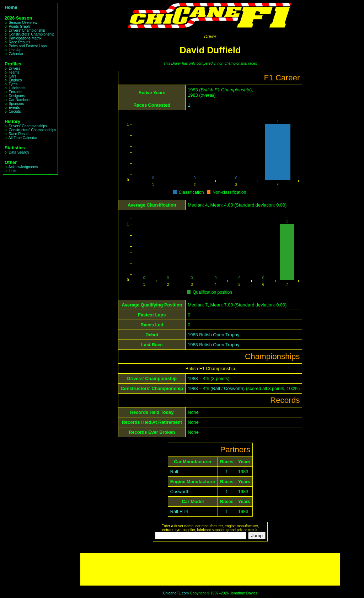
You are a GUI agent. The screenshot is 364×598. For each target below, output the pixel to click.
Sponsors (16, 104)
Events (14, 108)
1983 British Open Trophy (213, 335)
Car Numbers (19, 100)
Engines (15, 80)
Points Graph (19, 26)
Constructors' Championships (32, 130)
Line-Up (15, 50)
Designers (17, 96)
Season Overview (23, 23)
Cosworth (234, 388)
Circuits (15, 111)
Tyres (13, 84)
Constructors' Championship (31, 34)
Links (13, 171)
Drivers (14, 68)
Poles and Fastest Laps (28, 46)
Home (11, 7)
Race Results (19, 42)
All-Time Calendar (23, 138)
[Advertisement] (210, 569)
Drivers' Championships (28, 126)
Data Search (19, 152)
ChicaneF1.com (176, 593)
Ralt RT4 (179, 511)
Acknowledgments (23, 167)
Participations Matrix (25, 38)
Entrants (15, 92)
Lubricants (17, 88)
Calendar (16, 54)
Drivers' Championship (27, 30)
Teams (14, 72)
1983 (193, 378)
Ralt (216, 388)
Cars (12, 76)
